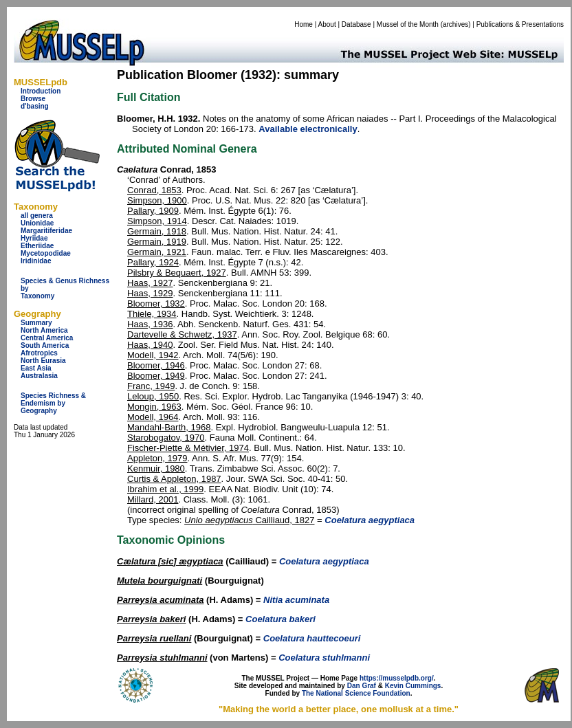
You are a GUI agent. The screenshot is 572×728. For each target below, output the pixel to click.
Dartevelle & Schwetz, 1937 (182, 334)
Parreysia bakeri (151, 619)
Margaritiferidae (46, 231)
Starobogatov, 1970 (166, 438)
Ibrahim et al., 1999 (165, 489)
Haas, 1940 (150, 345)
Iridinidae (36, 261)
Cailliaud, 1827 (249, 520)
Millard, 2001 (153, 499)
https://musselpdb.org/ (397, 678)
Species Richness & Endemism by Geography (53, 403)
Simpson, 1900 (157, 200)
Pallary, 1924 (153, 262)
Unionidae (37, 223)
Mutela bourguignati (159, 581)
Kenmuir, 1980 (156, 468)
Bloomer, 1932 (156, 304)
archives (455, 24)
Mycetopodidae (46, 253)
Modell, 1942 (153, 355)
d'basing (35, 106)
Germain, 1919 (157, 242)
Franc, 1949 (151, 386)
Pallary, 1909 (153, 211)
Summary (36, 323)
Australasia (39, 376)
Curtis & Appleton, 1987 (174, 479)
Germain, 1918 (157, 231)
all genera (37, 216)
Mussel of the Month (408, 24)
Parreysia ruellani (154, 638)
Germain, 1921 (157, 252)
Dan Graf (362, 686)
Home (304, 24)
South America (45, 345)
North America (44, 330)
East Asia (36, 368)
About (327, 24)
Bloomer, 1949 (156, 376)
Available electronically (308, 129)
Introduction (41, 91)
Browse (33, 99)
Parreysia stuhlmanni (162, 658)
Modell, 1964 (153, 417)
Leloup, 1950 (153, 396)
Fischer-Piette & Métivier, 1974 (188, 448)
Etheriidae (37, 246)
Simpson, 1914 (157, 221)
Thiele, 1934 (152, 314)
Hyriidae (34, 238)
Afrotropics (39, 353)
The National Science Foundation (356, 693)
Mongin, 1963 (154, 407)
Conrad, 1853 (154, 190)
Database (356, 24)
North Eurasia (43, 361)
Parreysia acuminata (160, 600)
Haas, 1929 (150, 293)
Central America (47, 338)
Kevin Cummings (413, 686)
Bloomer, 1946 (156, 365)
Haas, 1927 (150, 283)
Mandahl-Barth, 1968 (169, 427)
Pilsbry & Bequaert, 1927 (177, 273)
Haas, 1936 (150, 324)
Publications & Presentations (520, 24)
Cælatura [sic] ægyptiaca (170, 561)
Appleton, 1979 (157, 458)
